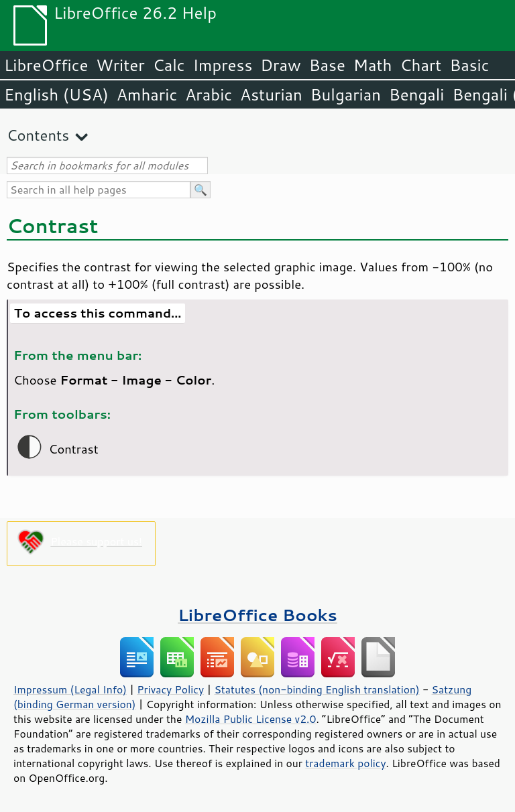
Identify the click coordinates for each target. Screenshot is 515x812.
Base (327, 65)
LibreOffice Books (257, 615)
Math (373, 65)
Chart (420, 65)
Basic (469, 65)
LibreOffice (46, 65)
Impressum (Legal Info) (70, 689)
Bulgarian (346, 94)
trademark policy (345, 763)
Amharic (147, 94)
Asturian (271, 94)
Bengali (416, 94)
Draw (280, 65)
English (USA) (56, 94)
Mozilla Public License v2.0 (251, 719)
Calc (169, 65)
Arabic (209, 94)
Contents (38, 135)
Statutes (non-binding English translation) (317, 689)
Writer (120, 65)
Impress (223, 65)
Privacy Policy (170, 689)
